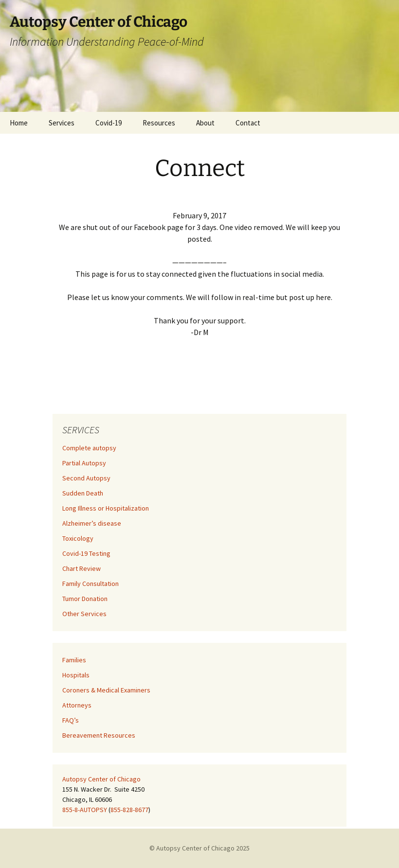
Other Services (84, 614)
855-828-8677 (129, 810)
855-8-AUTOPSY (85, 810)
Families (74, 660)
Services (62, 123)
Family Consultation (91, 584)
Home (19, 123)
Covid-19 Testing (86, 553)
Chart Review (82, 568)
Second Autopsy (86, 478)
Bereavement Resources (99, 735)
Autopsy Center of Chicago (101, 779)
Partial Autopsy (84, 463)
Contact (248, 123)
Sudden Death (83, 493)
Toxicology (78, 538)
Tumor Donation (85, 599)
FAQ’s (71, 720)
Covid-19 (109, 123)
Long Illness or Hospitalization (106, 508)
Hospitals (76, 675)
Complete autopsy (89, 448)
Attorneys (77, 705)
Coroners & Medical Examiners (106, 690)
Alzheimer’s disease (92, 523)
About (205, 123)
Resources (159, 123)
